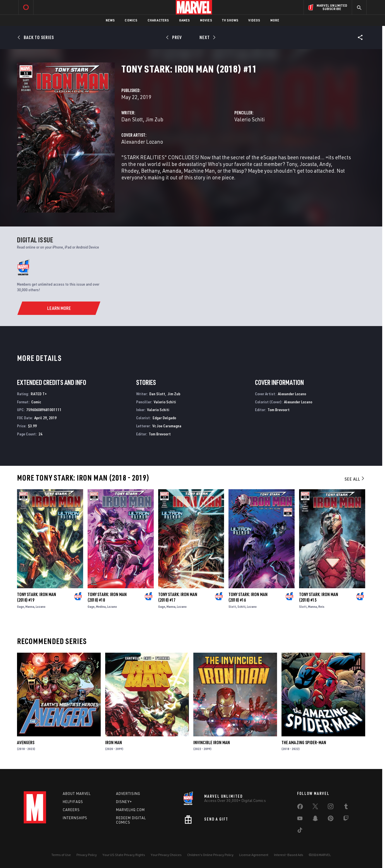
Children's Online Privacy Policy (210, 855)
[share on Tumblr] (346, 807)
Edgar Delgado (164, 418)
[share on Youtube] (300, 819)
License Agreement (254, 855)
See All (355, 479)
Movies (206, 20)
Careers (71, 810)
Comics (131, 20)
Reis (321, 607)
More (275, 20)
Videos (254, 20)
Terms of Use (61, 855)
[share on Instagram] (331, 807)
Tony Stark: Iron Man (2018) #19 (37, 597)
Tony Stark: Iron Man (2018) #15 (319, 597)
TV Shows (230, 20)
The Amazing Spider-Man (304, 742)
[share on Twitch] (346, 819)
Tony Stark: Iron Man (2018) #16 (248, 597)
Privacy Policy (87, 855)
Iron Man (114, 742)
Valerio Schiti (250, 119)
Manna (30, 607)
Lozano (41, 607)
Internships (75, 818)
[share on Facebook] (300, 808)
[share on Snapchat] (315, 819)
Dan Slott (132, 119)
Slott (232, 607)
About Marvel (77, 794)
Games (185, 20)
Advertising (128, 794)
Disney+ (124, 802)
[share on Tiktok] (300, 831)
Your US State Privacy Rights (124, 855)
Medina (101, 607)
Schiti (241, 607)
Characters (158, 20)
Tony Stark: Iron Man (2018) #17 (178, 597)
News (110, 20)
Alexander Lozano (142, 142)
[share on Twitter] (315, 807)
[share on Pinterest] (331, 819)
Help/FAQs (73, 802)
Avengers (26, 742)
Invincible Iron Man (212, 742)
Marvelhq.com (130, 810)
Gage (21, 607)
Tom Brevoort (160, 434)
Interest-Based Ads (289, 855)
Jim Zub (154, 119)
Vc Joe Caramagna (167, 426)
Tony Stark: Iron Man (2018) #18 (107, 597)
